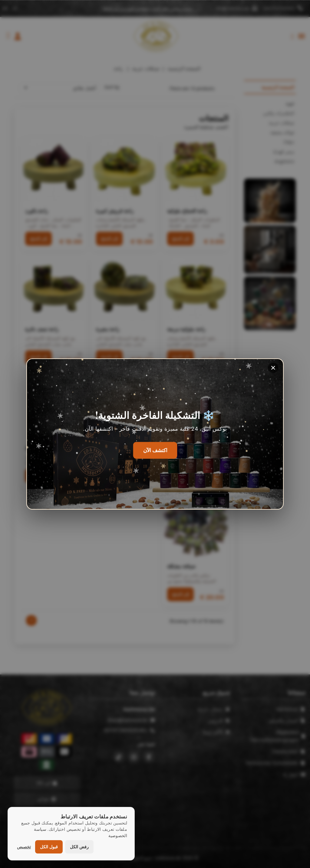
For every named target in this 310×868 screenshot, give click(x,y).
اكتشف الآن (155, 450)
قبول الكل (49, 847)
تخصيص (24, 847)
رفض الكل (79, 847)
